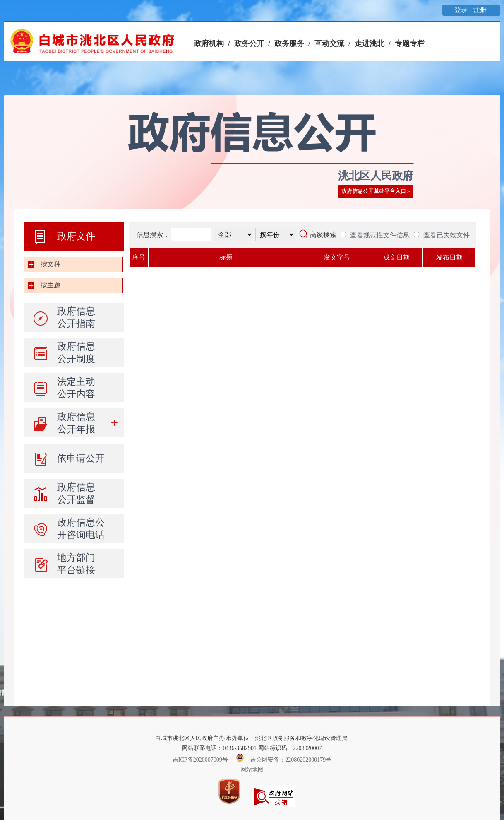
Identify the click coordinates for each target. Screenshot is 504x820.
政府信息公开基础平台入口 (374, 191)
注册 (481, 10)
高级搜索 (323, 235)
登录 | (463, 10)
